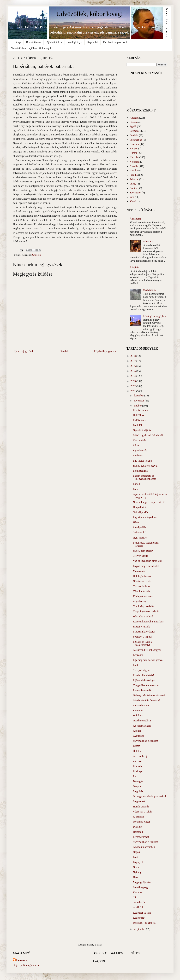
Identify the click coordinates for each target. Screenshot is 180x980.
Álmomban (136, 219)
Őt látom (138, 751)
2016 (133, 366)
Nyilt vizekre (140, 538)
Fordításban (136, 140)
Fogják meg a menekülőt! (146, 566)
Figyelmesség (140, 450)
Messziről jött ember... (145, 923)
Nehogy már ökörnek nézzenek (149, 695)
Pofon (136, 489)
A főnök (137, 731)
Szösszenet (135, 193)
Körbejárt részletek (143, 596)
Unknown (22, 960)
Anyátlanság (139, 601)
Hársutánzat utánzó (143, 617)
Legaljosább (139, 527)
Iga (135, 776)
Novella (134, 166)
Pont (135, 857)
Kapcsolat (92, 42)
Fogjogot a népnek (143, 637)
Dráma (133, 122)
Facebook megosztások (115, 42)
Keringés (138, 892)
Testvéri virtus (140, 556)
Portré (133, 184)
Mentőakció (139, 571)
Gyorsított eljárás (142, 430)
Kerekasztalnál (141, 410)
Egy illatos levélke (143, 461)
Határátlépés (150, 290)
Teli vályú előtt (141, 512)
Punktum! (138, 455)
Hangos (134, 148)
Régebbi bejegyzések (105, 351)
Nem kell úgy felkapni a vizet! (149, 502)
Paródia (134, 175)
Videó (133, 201)
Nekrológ (135, 162)
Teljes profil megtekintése (26, 965)
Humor (133, 153)
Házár (136, 522)
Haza (136, 877)
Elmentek (138, 710)
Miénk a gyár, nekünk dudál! (148, 435)
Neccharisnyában (142, 721)
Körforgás (138, 771)
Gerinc (137, 867)
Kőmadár (138, 766)
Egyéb (133, 126)
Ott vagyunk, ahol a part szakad (149, 796)
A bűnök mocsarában (144, 847)
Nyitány (137, 872)
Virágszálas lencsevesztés (146, 685)
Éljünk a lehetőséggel (144, 680)
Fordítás (134, 135)
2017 (133, 361)
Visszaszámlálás (141, 586)
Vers (132, 197)
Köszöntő (138, 655)
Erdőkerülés (139, 420)
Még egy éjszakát (142, 882)
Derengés (138, 781)
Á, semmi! (138, 817)
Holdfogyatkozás (142, 576)
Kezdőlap (16, 42)
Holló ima (138, 716)
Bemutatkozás (33, 42)
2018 (133, 356)
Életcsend (148, 241)
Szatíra (133, 188)
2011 (133, 391)
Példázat (134, 179)
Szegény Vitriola (142, 627)
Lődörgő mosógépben (155, 316)
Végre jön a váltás (142, 812)
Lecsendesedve (141, 705)
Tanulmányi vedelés (143, 606)
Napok (136, 852)
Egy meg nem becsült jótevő (148, 660)
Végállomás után (142, 591)
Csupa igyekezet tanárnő (146, 611)
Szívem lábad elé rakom (145, 741)
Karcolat (134, 157)
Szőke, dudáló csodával (145, 466)
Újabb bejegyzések (24, 351)
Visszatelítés (139, 440)
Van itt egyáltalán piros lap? (147, 561)
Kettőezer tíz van (142, 913)
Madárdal (138, 908)
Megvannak (139, 801)
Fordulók (138, 425)
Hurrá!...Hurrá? (141, 807)
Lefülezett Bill (141, 471)
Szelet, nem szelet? (143, 551)
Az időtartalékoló (142, 726)
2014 (133, 376)
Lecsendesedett (141, 837)
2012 (133, 386)
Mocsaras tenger (141, 822)
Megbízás (138, 791)
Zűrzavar (138, 761)
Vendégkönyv (75, 42)
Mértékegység (140, 887)
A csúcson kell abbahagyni (147, 650)
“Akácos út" (139, 532)
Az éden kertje (141, 756)
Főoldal (64, 351)
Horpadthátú (139, 507)
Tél (135, 897)
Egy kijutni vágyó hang (145, 517)
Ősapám (137, 786)
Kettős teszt (139, 918)
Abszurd (134, 118)
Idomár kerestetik (142, 690)
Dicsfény (138, 827)
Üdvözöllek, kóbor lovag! (90, 14)
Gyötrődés (138, 736)
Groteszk (36, 255)
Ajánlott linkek (54, 42)
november (139, 401)
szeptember (140, 929)
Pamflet (134, 171)
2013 (133, 381)
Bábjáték (134, 267)
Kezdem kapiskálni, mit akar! (148, 622)
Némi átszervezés (142, 581)
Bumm (137, 746)
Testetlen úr (139, 902)
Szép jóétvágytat (142, 670)
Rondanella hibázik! (143, 675)
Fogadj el (138, 862)
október (138, 406)
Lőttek (136, 484)
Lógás (136, 445)
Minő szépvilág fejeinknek (147, 700)
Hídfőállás (138, 415)
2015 (133, 371)
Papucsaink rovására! (144, 632)
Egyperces (135, 131)
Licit (135, 665)
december (139, 396)
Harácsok (138, 832)
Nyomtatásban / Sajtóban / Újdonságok (31, 48)
